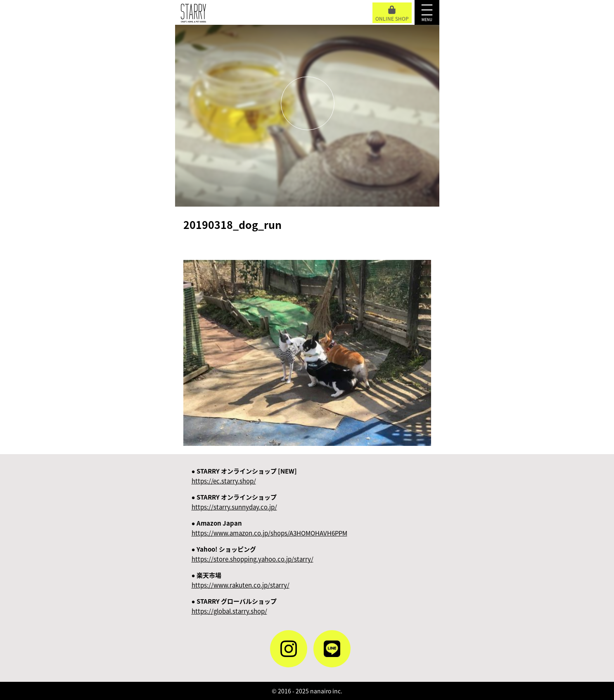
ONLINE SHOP (392, 14)
